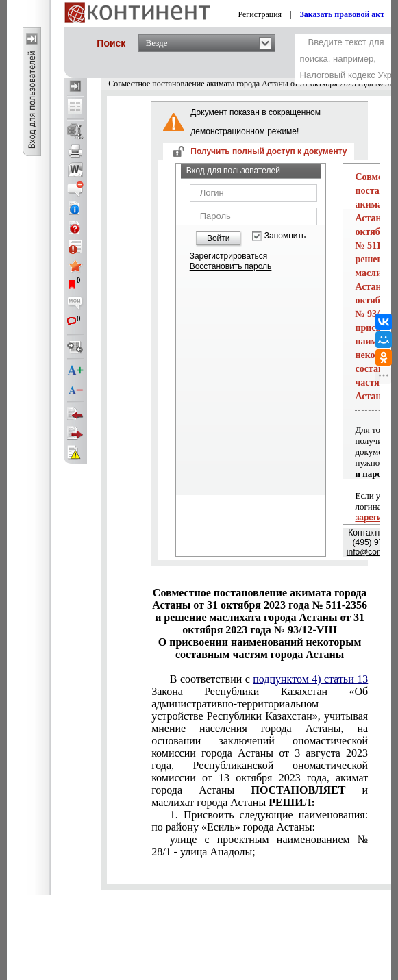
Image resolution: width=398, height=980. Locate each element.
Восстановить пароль (231, 266)
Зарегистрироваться (228, 256)
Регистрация (260, 14)
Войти (219, 238)
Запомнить (285, 236)
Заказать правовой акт (343, 14)
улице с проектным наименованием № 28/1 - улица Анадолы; (260, 845)
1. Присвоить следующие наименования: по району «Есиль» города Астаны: (260, 821)
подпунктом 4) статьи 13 (310, 679)
